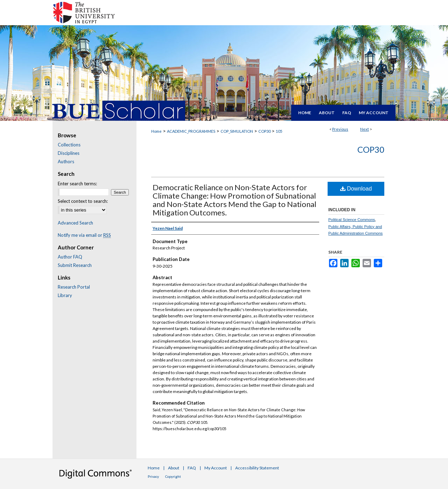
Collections (69, 145)
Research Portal (74, 287)
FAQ (192, 468)
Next (365, 129)
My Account (216, 468)
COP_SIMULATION (237, 131)
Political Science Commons (352, 220)
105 (279, 131)
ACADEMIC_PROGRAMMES (191, 131)
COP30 (264, 131)
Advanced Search (75, 223)
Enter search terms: (77, 184)
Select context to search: (83, 201)
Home (156, 131)
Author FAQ (70, 257)
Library (65, 295)
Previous (340, 129)
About (174, 468)
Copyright (173, 476)
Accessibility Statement (257, 468)
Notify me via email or (84, 235)
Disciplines (69, 153)
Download (356, 189)
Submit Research (75, 265)
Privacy (153, 476)
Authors (66, 161)
